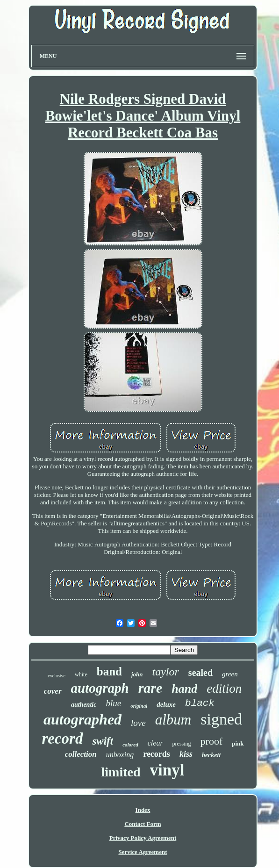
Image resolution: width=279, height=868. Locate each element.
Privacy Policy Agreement (143, 838)
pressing (182, 744)
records (157, 754)
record (62, 739)
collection (81, 754)
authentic (84, 705)
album (173, 720)
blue (113, 703)
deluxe (166, 704)
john (137, 674)
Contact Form (143, 824)
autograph (100, 688)
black (200, 703)
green (230, 674)
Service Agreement (143, 852)
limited (121, 772)
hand (184, 689)
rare (150, 688)
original (139, 706)
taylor (166, 672)
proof (212, 741)
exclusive (57, 676)
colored (130, 745)
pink (238, 743)
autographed (82, 719)
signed (221, 719)
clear (155, 743)
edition (224, 689)
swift (103, 741)
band (109, 671)
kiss (186, 754)
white (81, 674)
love (138, 723)
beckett (211, 755)
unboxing (120, 755)
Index (143, 810)
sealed (200, 673)
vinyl (167, 770)
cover (53, 691)
